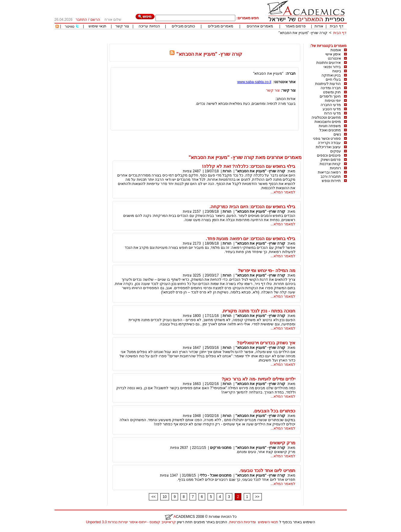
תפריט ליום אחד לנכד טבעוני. (267, 470)
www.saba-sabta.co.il (254, 82)
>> (257, 497)
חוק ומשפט (332, 92)
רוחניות (335, 168)
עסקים (336, 151)
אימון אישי (333, 54)
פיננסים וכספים (329, 155)
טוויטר (70, 27)
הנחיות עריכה (149, 26)
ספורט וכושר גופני (327, 139)
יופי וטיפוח (333, 101)
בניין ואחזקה (331, 75)
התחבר (81, 20)
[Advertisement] (237, 41)
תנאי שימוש (97, 26)
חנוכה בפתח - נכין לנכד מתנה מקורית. (258, 311)
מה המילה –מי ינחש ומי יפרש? (266, 270)
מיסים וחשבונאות (328, 122)
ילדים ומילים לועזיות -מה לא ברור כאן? (258, 379)
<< (153, 497)
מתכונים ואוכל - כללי (216, 475)
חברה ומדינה (331, 88)
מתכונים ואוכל (330, 130)
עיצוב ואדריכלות (328, 147)
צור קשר (122, 26)
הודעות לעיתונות (328, 84)
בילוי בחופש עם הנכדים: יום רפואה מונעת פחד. (251, 238)
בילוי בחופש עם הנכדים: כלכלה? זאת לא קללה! (249, 166)
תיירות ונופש (331, 181)
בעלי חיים (333, 80)
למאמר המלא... (283, 192)
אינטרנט (334, 58)
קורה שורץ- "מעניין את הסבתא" (303, 33)
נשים (337, 134)
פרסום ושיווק (331, 160)
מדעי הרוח (332, 113)
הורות (227, 171)
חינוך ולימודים (330, 96)
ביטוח (337, 71)
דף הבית (337, 26)
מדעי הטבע (332, 109)
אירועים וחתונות (329, 63)
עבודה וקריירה (329, 143)
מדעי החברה (331, 105)
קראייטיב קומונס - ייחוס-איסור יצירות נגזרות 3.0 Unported (131, 522)
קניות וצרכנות (330, 164)
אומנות (336, 50)
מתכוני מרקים (221, 448)
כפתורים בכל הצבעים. (274, 411)
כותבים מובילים (183, 26)
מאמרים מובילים (221, 26)
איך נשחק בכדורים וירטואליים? (266, 343)
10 (165, 497)
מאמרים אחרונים (260, 26)
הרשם (95, 20)
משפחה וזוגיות (330, 126)
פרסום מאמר (296, 26)
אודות (319, 26)
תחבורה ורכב (331, 177)
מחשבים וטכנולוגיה (326, 117)
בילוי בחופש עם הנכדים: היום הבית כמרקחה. (252, 207)
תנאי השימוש (268, 522)
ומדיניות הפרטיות (243, 522)
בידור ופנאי (332, 67)
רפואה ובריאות (329, 172)
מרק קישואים (282, 443)
